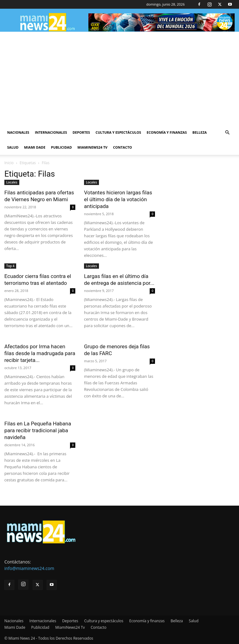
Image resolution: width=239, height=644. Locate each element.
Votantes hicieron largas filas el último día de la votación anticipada (118, 199)
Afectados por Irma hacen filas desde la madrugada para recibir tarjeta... (40, 353)
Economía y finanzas (167, 132)
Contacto (122, 147)
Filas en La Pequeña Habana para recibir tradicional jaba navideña (38, 430)
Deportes (81, 132)
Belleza (199, 132)
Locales (12, 182)
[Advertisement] (119, 78)
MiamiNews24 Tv (92, 147)
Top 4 (10, 266)
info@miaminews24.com (29, 568)
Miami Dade (35, 147)
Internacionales (51, 132)
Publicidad (61, 147)
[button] (227, 133)
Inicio (9, 163)
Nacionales (18, 132)
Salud (13, 147)
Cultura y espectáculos (118, 132)
